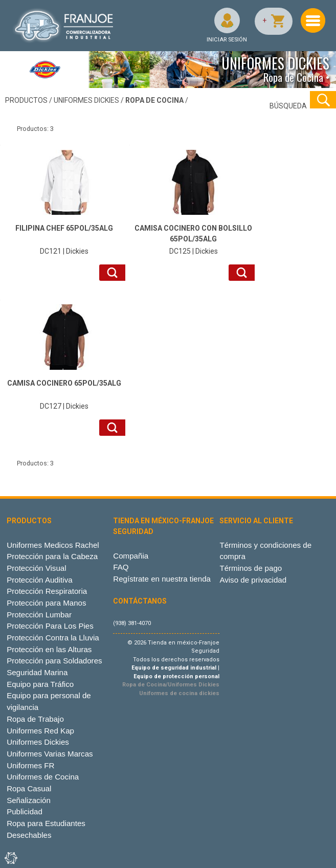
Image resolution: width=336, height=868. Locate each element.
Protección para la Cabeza (52, 556)
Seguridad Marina (37, 672)
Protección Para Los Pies (50, 626)
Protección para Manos (46, 603)
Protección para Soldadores (54, 661)
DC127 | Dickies (64, 394)
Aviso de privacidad (253, 580)
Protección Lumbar (39, 615)
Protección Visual (36, 568)
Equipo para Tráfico (40, 684)
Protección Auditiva (40, 580)
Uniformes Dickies (38, 742)
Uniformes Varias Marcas (50, 754)
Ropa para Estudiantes (46, 823)
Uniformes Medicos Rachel (53, 545)
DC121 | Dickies (64, 239)
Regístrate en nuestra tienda (162, 579)
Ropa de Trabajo (35, 719)
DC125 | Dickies (193, 239)
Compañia (131, 556)
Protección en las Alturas (49, 649)
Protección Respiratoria (47, 591)
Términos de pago (251, 568)
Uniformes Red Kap (40, 731)
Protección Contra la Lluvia (53, 638)
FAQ (121, 567)
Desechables (29, 835)
